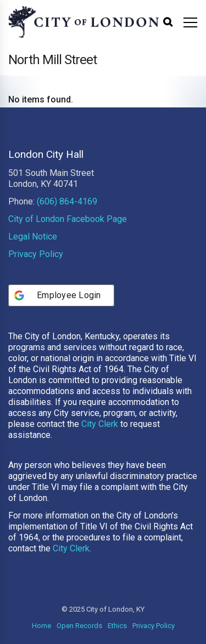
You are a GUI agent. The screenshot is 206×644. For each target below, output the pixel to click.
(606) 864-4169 (67, 201)
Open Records (79, 626)
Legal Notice (33, 236)
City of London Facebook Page (68, 219)
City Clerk (100, 424)
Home (41, 626)
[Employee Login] (61, 295)
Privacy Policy (36, 254)
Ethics (117, 626)
